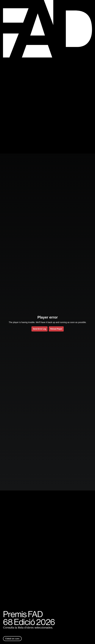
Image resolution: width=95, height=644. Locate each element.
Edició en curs (12, 639)
